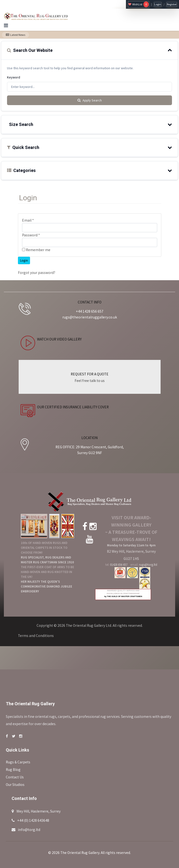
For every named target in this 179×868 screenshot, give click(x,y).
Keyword (14, 77)
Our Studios (15, 785)
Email (28, 220)
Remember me (36, 250)
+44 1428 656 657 (90, 311)
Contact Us (15, 777)
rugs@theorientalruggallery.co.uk (90, 317)
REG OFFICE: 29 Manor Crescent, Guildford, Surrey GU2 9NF (90, 450)
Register (172, 4)
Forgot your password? (37, 273)
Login (158, 4)
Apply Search (90, 100)
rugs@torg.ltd (148, 565)
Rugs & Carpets (18, 762)
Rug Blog (13, 770)
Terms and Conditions (36, 636)
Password (31, 235)
